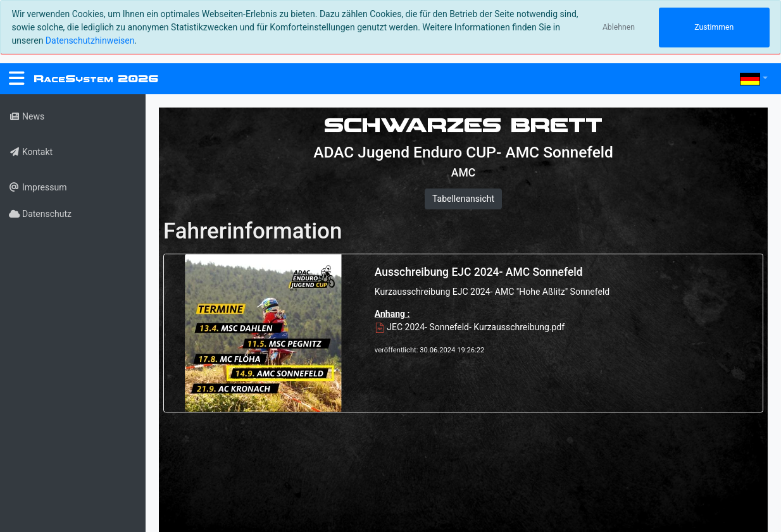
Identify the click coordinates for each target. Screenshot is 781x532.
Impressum (38, 187)
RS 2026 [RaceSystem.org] (96, 79)
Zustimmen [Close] (714, 27)
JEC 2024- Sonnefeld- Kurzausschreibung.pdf (470, 327)
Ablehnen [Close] (619, 27)
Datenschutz (40, 214)
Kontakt (31, 152)
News (27, 116)
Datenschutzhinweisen (90, 40)
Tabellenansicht (463, 199)
